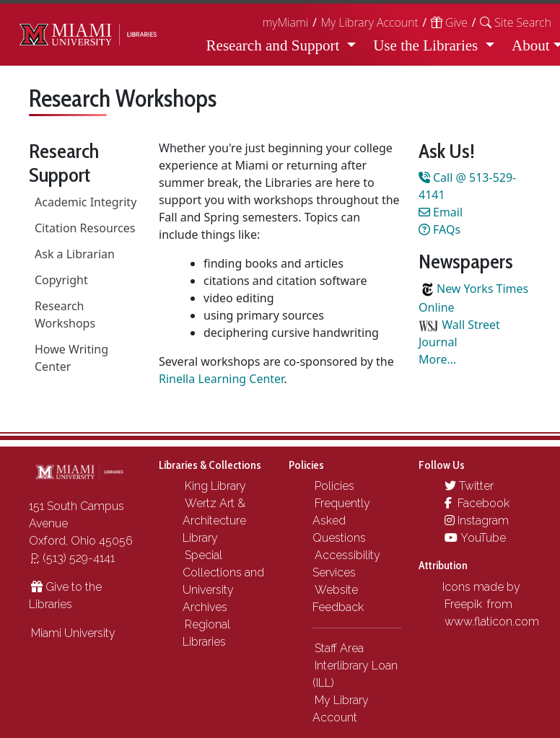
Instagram (477, 520)
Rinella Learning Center (221, 379)
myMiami (285, 22)
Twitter (469, 486)
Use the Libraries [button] (427, 45)
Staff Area (339, 648)
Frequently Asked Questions (341, 520)
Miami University (73, 633)
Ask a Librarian (75, 254)
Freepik (463, 604)
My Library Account (369, 22)
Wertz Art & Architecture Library (214, 520)
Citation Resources (85, 228)
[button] (516, 22)
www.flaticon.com (492, 621)
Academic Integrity (86, 202)
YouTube (475, 538)
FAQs (439, 229)
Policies (334, 486)
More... (437, 359)
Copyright (61, 280)
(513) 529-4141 (73, 558)
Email (441, 212)
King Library (215, 486)
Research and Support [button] (275, 45)
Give (449, 22)
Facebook (477, 503)
